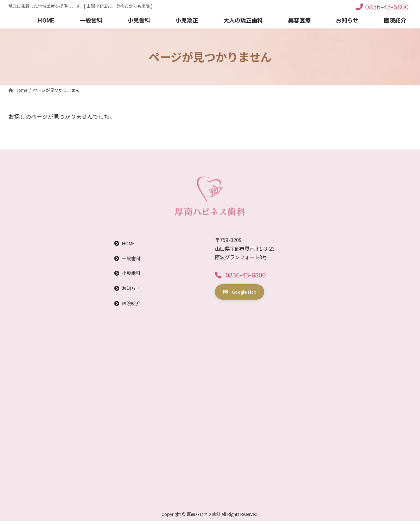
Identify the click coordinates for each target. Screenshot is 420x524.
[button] (242, 275)
